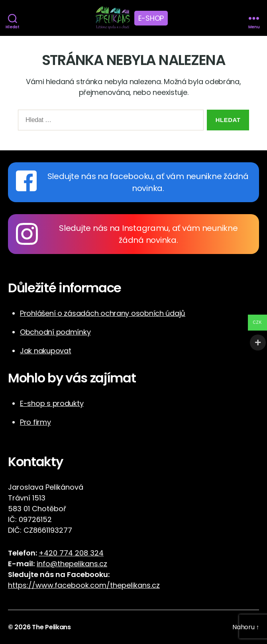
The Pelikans (51, 627)
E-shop (151, 18)
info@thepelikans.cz (72, 564)
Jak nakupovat (46, 351)
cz (156, 585)
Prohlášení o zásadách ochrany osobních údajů (103, 313)
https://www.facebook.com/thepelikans (79, 585)
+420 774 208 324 (71, 553)
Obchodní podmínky (55, 332)
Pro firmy (35, 422)
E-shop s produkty (52, 403)
